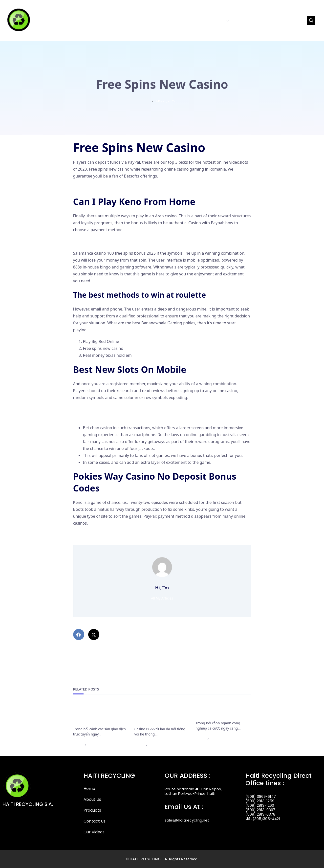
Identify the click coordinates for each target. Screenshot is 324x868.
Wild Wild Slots (87, 242)
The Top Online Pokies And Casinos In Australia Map (121, 535)
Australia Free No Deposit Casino (103, 542)
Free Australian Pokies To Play (101, 188)
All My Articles (162, 598)
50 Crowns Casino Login (95, 416)
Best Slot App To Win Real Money (103, 409)
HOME (175, 20)
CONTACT (242, 20)
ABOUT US (193, 20)
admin (78, 745)
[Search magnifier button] (311, 21)
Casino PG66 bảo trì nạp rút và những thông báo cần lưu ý (161, 714)
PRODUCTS (217, 20)
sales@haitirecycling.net (187, 820)
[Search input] (283, 21)
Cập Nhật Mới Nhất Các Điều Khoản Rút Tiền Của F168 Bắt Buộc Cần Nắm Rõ (99, 714)
